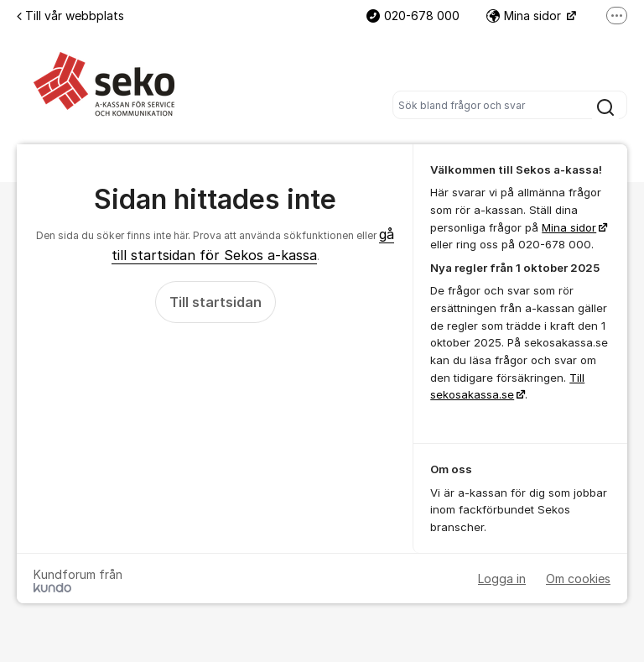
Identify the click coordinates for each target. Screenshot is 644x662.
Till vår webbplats (70, 16)
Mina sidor (525, 16)
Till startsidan (216, 302)
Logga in (502, 579)
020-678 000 (413, 16)
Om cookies (578, 579)
